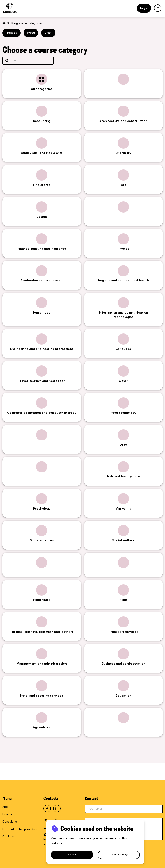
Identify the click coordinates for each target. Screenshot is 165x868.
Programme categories (27, 23)
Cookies (8, 837)
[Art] (158, 8)
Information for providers (20, 829)
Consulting (10, 822)
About (6, 807)
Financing (9, 814)
